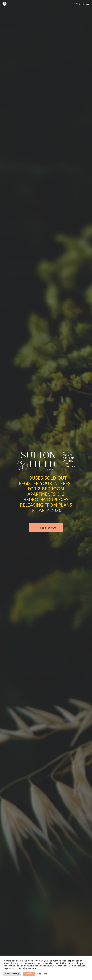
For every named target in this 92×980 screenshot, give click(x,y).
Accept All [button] (29, 974)
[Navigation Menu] (83, 4)
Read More (41, 974)
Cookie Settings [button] (12, 974)
